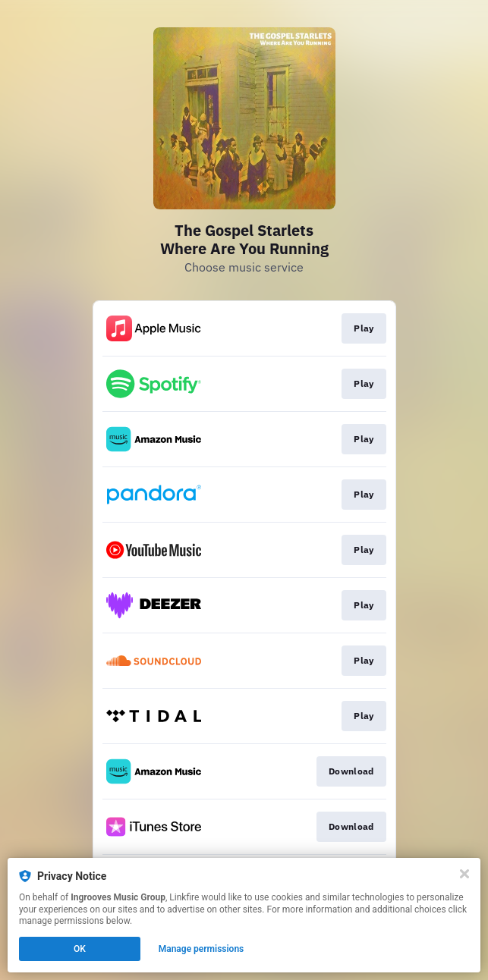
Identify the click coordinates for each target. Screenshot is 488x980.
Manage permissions (201, 949)
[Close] (464, 874)
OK (80, 949)
